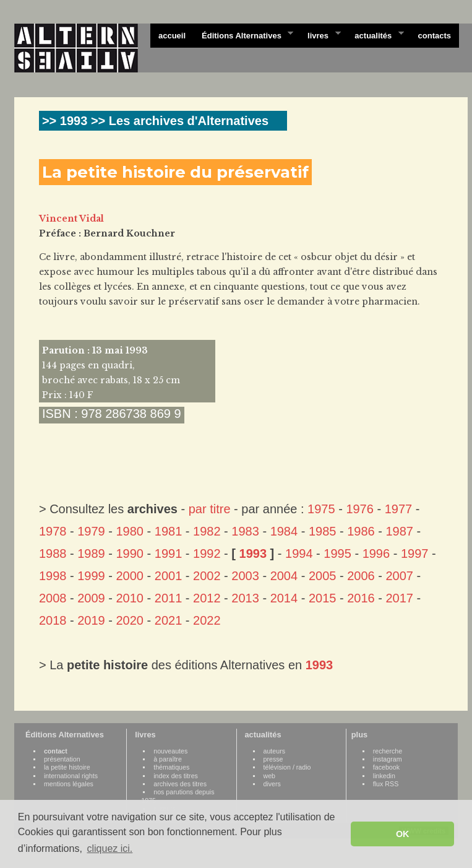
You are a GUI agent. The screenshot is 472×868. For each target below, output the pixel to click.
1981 (169, 531)
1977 (399, 509)
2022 (207, 620)
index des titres (176, 776)
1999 (91, 576)
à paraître (168, 759)
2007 (399, 576)
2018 (53, 620)
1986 (361, 531)
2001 (169, 576)
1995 (337, 553)
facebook (386, 767)
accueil (172, 36)
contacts (435, 36)
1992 (207, 553)
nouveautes (170, 751)
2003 (245, 576)
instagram (388, 759)
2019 (91, 620)
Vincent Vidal (71, 219)
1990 (130, 553)
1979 (91, 531)
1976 (360, 509)
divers (272, 784)
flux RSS (386, 784)
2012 (207, 598)
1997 (415, 553)
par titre (210, 509)
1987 (399, 531)
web (270, 776)
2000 (130, 576)
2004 (284, 576)
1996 (376, 553)
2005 (323, 576)
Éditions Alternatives (243, 35)
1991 (169, 553)
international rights (71, 776)
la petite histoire (67, 767)
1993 (253, 553)
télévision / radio (287, 767)
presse (273, 759)
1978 (53, 531)
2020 (130, 620)
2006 (361, 576)
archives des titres (180, 784)
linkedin (384, 776)
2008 (53, 598)
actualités (375, 35)
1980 (130, 531)
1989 (91, 553)
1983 (245, 531)
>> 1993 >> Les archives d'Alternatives (155, 121)
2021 (169, 620)
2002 (207, 576)
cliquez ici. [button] (109, 848)
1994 (299, 553)
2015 (323, 598)
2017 (399, 598)
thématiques (171, 767)
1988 (53, 553)
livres (320, 35)
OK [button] (403, 834)
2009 (91, 598)
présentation (62, 759)
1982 (207, 531)
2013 (245, 598)
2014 (284, 598)
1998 (53, 576)
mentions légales (69, 784)
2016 (361, 598)
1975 (321, 509)
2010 (130, 598)
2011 (169, 598)
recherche (388, 751)
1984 (284, 531)
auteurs (275, 751)
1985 (323, 531)
